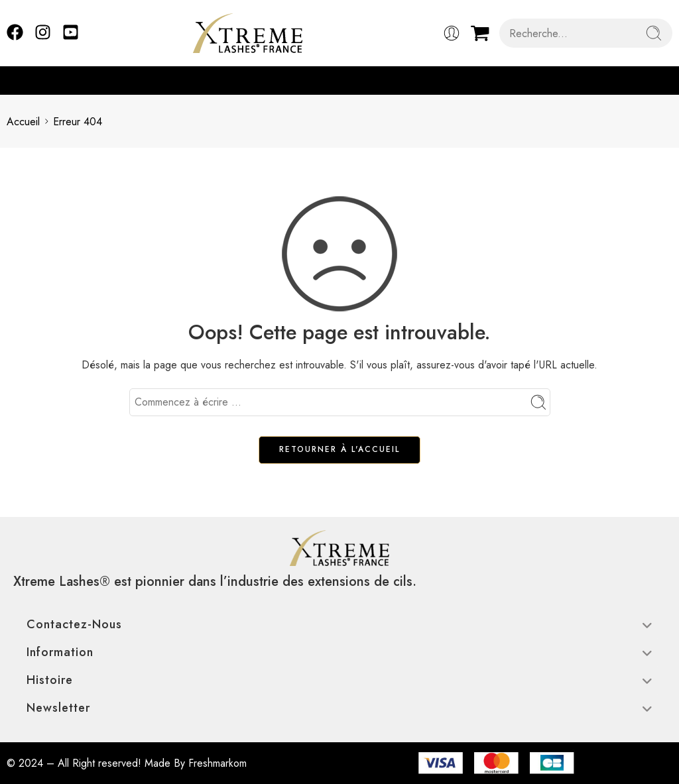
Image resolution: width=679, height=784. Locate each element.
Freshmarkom (217, 763)
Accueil (23, 122)
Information (339, 652)
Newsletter (339, 708)
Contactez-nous (339, 624)
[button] (666, 81)
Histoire (339, 680)
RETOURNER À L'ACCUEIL (339, 449)
